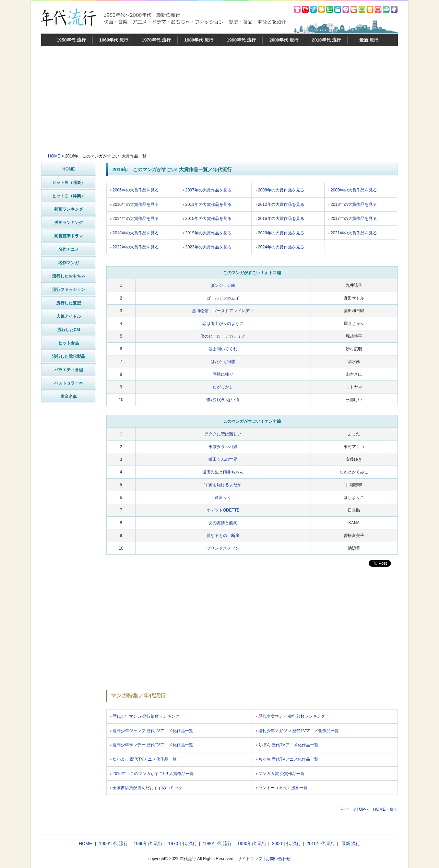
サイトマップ (250, 859)
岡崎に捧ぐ (223, 374)
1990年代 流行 (241, 40)
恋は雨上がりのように (223, 324)
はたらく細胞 (223, 362)
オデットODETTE (223, 510)
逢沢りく (223, 497)
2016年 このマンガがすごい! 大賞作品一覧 (152, 774)
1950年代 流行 (71, 40)
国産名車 (69, 397)
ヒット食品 (69, 343)
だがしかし (223, 387)
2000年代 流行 (284, 40)
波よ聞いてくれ (223, 349)
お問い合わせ (278, 859)
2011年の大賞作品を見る (207, 204)
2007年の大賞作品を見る (207, 190)
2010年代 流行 (326, 40)
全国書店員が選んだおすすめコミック (146, 788)
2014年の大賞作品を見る (135, 219)
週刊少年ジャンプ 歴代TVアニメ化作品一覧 (152, 731)
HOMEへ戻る (385, 809)
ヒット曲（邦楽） (69, 183)
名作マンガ (69, 263)
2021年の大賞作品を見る (353, 233)
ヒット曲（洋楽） (69, 196)
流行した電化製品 (69, 356)
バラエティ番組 (69, 370)
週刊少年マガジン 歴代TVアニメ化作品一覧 (298, 731)
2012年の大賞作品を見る (280, 204)
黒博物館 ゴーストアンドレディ (223, 311)
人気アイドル (69, 316)
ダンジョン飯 (223, 285)
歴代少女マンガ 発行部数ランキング (291, 716)
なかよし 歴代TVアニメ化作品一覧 (144, 759)
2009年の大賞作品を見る (353, 190)
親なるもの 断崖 (223, 536)
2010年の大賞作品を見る (135, 204)
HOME (54, 156)
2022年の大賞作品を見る (135, 247)
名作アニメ (69, 249)
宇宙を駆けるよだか (223, 485)
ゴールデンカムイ (223, 298)
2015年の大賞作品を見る (207, 219)
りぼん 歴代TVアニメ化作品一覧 (287, 745)
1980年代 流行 (199, 40)
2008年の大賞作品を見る (280, 190)
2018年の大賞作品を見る (135, 233)
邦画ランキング (69, 209)
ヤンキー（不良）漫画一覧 (282, 788)
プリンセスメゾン (223, 548)
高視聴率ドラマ (69, 236)
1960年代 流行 (114, 40)
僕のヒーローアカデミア (223, 336)
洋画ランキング (69, 223)
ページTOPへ (357, 809)
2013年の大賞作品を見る (353, 204)
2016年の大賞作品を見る (280, 219)
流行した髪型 (69, 303)
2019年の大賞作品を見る (207, 233)
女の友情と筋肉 (223, 523)
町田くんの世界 (223, 459)
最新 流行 (369, 40)
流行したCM (69, 330)
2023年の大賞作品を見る (207, 247)
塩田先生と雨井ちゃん (223, 472)
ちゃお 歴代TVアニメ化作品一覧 (287, 759)
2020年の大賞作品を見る (280, 233)
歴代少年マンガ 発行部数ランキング (145, 716)
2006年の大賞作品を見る (135, 190)
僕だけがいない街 (223, 400)
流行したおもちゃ (69, 276)
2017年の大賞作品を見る (353, 219)
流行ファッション (69, 290)
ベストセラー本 (69, 383)
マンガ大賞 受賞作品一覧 (280, 774)
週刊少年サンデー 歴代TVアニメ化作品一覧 (152, 745)
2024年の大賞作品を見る (280, 247)
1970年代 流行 (156, 40)
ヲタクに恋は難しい (223, 434)
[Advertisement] (219, 102)
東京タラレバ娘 (223, 447)
